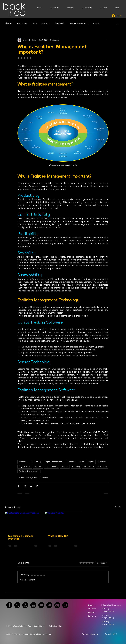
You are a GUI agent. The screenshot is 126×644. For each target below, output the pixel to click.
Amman (65, 467)
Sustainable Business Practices (21, 537)
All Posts (8, 23)
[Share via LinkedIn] (31, 486)
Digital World (25, 467)
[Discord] (57, 605)
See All (118, 507)
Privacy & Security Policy (16, 626)
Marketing (97, 23)
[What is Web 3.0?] (63, 522)
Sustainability (60, 23)
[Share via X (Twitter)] (25, 486)
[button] (118, 23)
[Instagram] (25, 605)
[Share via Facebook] (19, 486)
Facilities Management (79, 23)
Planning (38, 467)
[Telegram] (49, 605)
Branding (76, 467)
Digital (35, 23)
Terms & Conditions (36, 626)
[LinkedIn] (33, 605)
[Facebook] (9, 605)
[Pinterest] (65, 605)
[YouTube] (41, 605)
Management (22, 23)
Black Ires (23, 462)
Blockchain (102, 467)
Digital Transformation (55, 462)
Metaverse (46, 23)
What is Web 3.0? (58, 536)
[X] (17, 605)
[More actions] (107, 40)
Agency (72, 462)
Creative (102, 462)
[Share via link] (37, 486)
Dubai (82, 462)
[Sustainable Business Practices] (23, 522)
